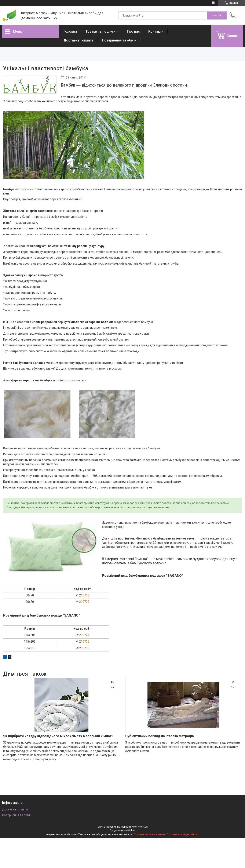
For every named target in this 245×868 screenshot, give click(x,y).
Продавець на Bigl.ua (123, 831)
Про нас (133, 31)
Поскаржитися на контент (149, 834)
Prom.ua (143, 827)
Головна (70, 31)
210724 (84, 635)
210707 (84, 602)
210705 (84, 642)
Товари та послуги (100, 31)
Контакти (156, 31)
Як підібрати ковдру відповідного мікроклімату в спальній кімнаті (58, 736)
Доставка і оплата (78, 40)
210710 (84, 648)
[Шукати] (217, 15)
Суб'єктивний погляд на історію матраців (160, 736)
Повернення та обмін (119, 40)
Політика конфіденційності (183, 834)
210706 (84, 595)
